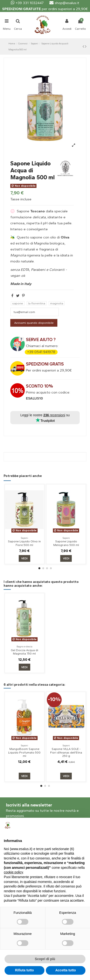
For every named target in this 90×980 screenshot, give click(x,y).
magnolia (57, 303)
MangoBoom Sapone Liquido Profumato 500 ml (24, 752)
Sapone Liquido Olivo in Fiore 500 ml (24, 543)
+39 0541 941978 (41, 352)
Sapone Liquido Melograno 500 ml (66, 543)
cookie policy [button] (13, 872)
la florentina (37, 303)
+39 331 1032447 (27, 3)
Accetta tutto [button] (66, 970)
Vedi (24, 558)
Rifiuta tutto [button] (24, 970)
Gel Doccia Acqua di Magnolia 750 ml (24, 652)
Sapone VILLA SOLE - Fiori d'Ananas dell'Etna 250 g (66, 752)
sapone (18, 303)
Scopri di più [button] (45, 959)
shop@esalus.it (64, 3)
